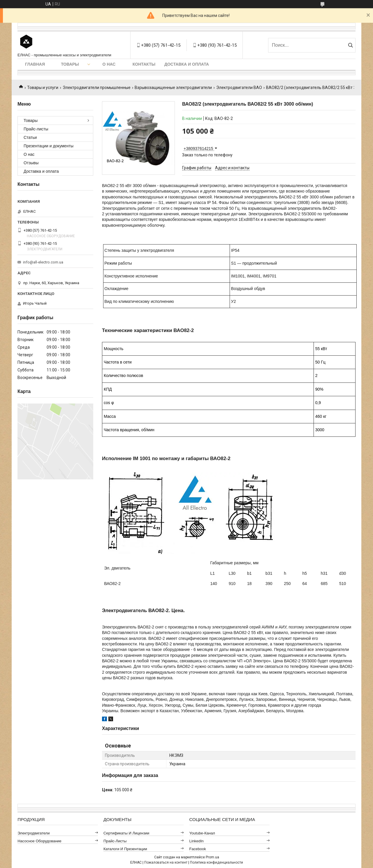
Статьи (30, 137)
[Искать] (350, 45)
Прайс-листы (36, 129)
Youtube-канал (202, 833)
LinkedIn (197, 841)
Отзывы (31, 163)
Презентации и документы (49, 146)
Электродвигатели (34, 833)
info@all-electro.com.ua (43, 262)
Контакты (144, 64)
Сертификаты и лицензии (126, 833)
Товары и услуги (43, 88)
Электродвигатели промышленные (97, 88)
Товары (70, 64)
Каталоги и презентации (125, 849)
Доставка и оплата (187, 64)
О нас (109, 64)
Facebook (198, 849)
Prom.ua (212, 857)
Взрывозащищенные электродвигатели (173, 88)
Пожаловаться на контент (166, 862)
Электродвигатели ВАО (239, 88)
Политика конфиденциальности (217, 862)
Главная (35, 64)
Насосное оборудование (39, 841)
